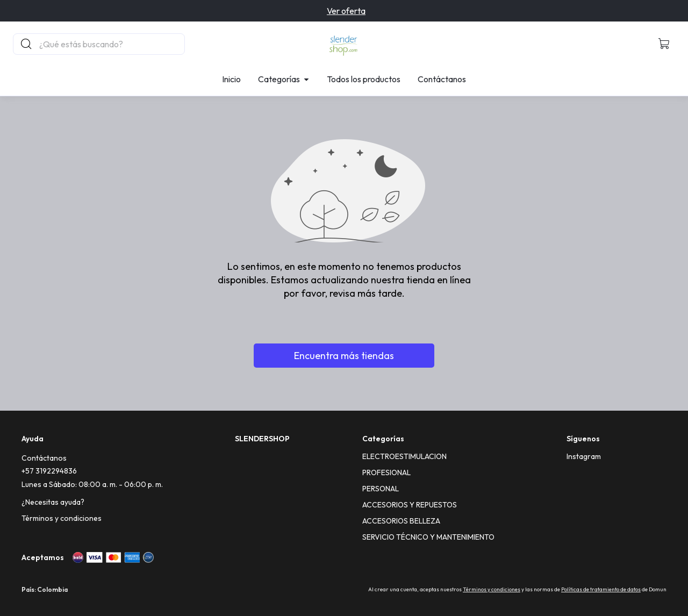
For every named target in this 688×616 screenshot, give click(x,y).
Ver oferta (346, 11)
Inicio (231, 79)
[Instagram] (584, 456)
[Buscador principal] (111, 44)
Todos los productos (364, 79)
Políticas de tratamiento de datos (601, 589)
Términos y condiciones (62, 518)
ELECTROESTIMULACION (404, 456)
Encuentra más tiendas (344, 356)
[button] (664, 44)
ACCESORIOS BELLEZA (401, 521)
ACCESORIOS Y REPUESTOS (410, 505)
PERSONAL (381, 489)
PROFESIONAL (386, 472)
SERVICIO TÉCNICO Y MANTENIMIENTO (428, 537)
